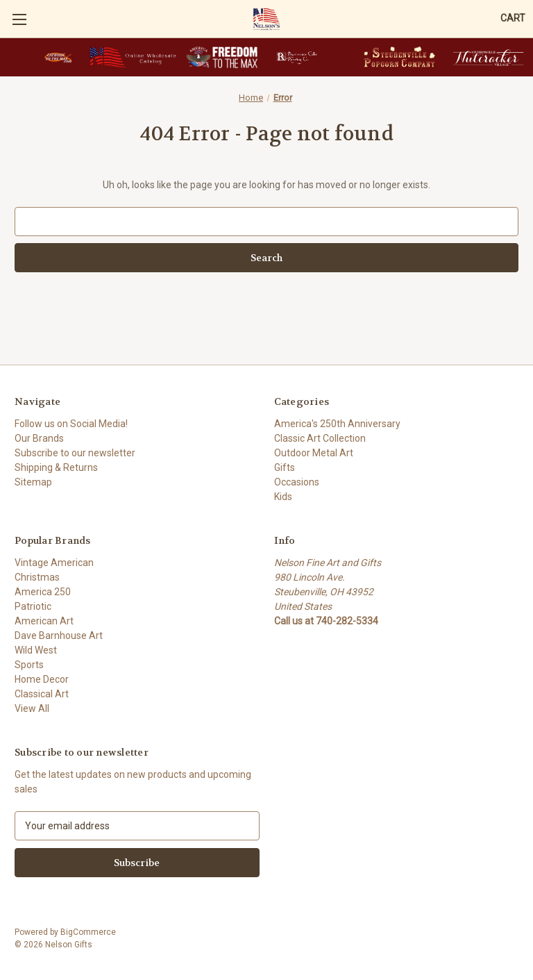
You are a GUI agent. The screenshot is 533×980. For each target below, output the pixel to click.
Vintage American (54, 563)
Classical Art (42, 694)
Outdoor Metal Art (314, 453)
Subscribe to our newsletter (75, 453)
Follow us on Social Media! (71, 424)
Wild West (36, 650)
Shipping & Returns (56, 467)
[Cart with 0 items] (513, 18)
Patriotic (33, 606)
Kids (283, 497)
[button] (58, 57)
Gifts (285, 467)
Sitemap (33, 482)
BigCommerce (88, 932)
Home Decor (42, 679)
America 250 (43, 592)
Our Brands (39, 438)
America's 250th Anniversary (337, 424)
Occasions (297, 482)
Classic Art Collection (320, 438)
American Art (44, 621)
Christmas (37, 577)
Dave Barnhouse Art (59, 636)
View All (32, 708)
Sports (29, 665)
